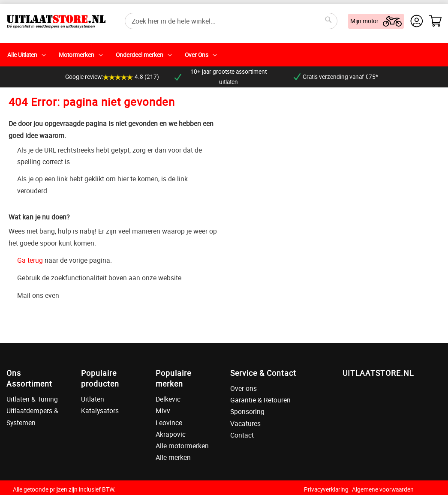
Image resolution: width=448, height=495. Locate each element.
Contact (242, 435)
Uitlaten (93, 399)
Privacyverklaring (326, 489)
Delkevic (168, 399)
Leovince (169, 423)
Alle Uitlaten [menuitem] (22, 55)
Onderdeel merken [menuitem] (140, 55)
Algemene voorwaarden (383, 489)
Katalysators (100, 411)
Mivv (163, 411)
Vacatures (245, 423)
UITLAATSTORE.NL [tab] (378, 373)
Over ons (244, 388)
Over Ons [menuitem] (197, 55)
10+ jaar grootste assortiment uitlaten (221, 77)
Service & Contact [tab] (263, 373)
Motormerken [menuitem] (77, 55)
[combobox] (231, 21)
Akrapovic (171, 434)
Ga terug (30, 260)
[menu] (224, 55)
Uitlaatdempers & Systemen (32, 416)
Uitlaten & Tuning (32, 399)
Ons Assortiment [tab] (29, 378)
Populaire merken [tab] (173, 378)
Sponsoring (247, 411)
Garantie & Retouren (260, 400)
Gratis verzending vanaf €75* (336, 77)
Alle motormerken (182, 446)
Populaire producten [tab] (100, 378)
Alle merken (173, 457)
